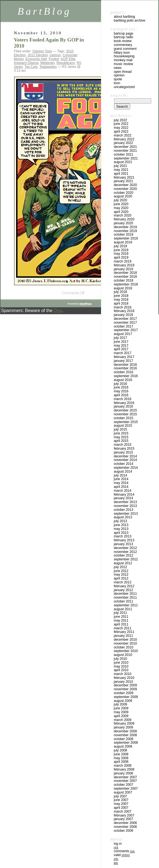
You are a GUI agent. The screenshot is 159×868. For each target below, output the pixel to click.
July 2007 (120, 796)
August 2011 (123, 609)
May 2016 (121, 391)
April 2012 (121, 578)
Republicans (65, 63)
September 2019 (126, 238)
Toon (48, 51)
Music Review (123, 64)
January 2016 (123, 406)
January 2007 (123, 819)
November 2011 (125, 597)
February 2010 (124, 678)
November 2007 (125, 781)
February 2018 (124, 311)
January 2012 (123, 590)
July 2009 (120, 704)
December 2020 (125, 185)
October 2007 (123, 785)
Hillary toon (122, 53)
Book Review (123, 41)
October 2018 (123, 280)
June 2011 (121, 617)
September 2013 (126, 514)
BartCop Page (123, 34)
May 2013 (121, 529)
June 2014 (121, 479)
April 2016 (121, 395)
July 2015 (120, 429)
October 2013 (123, 510)
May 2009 (121, 712)
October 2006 (123, 831)
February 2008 (124, 769)
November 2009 (125, 689)
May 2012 (121, 575)
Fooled (54, 59)
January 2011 (123, 636)
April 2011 (121, 624)
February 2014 (124, 494)
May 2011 (121, 620)
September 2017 (126, 330)
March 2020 (123, 215)
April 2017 (121, 349)
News (118, 68)
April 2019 (121, 257)
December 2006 (125, 823)
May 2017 (121, 346)
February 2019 (124, 265)
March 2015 (123, 445)
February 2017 (124, 357)
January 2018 (123, 315)
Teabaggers (48, 67)
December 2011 (125, 594)
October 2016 (123, 372)
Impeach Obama (26, 63)
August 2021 (123, 162)
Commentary (123, 45)
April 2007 (121, 808)
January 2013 (123, 544)
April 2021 (121, 174)
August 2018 (123, 288)
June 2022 (121, 124)
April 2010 (121, 670)
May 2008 (121, 758)
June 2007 (121, 800)
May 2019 (121, 254)
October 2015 (123, 418)
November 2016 (125, 368)
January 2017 (123, 361)
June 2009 (121, 708)
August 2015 (123, 426)
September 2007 (126, 789)
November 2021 (125, 151)
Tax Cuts (31, 67)
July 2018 (120, 292)
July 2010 (120, 659)
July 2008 (120, 750)
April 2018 (121, 303)
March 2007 (123, 812)
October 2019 (123, 235)
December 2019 (125, 227)
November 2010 (125, 643)
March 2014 (123, 491)
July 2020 (120, 200)
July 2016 (120, 384)
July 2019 (120, 246)
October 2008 (123, 739)
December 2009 (125, 685)
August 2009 (123, 701)
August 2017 (123, 334)
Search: (119, 95)
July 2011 (120, 613)
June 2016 (121, 387)
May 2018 (121, 300)
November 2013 (125, 506)
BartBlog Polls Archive (129, 20)
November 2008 (125, 735)
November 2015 (125, 414)
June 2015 (121, 433)
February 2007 (124, 815)
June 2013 (121, 525)
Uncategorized (124, 87)
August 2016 (123, 380)
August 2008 (123, 746)
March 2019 (123, 261)
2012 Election (38, 55)
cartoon (55, 55)
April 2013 (121, 533)
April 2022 (121, 132)
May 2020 (121, 208)
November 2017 (125, 323)
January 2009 (123, 727)
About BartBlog (124, 17)
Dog (58, 311)
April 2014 (121, 487)
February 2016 (124, 403)
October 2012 (123, 555)
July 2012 (120, 567)
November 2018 (125, 277)
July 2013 (120, 521)
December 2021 (125, 147)
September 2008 (126, 743)
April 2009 (121, 716)
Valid (122, 855)
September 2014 (126, 468)
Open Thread (123, 72)
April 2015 (121, 441)
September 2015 (126, 422)
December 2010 (125, 640)
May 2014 (121, 483)
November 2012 (125, 552)
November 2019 (125, 231)
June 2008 (121, 754)
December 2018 (125, 273)
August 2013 (123, 517)
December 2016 (125, 365)
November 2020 (125, 189)
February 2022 (124, 139)
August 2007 (123, 792)
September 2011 (126, 605)
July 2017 (120, 338)
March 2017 (123, 353)
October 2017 (123, 326)
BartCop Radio (123, 37)
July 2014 (120, 475)
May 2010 (121, 666)
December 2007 (125, 777)
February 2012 (124, 586)
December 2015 (125, 410)
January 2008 (123, 773)
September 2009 (126, 697)
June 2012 (121, 571)
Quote (118, 79)
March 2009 (123, 720)
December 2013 (125, 502)
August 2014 (123, 472)
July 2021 (120, 166)
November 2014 (125, 460)
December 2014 (125, 456)
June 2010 (121, 663)
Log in (118, 844)
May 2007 (121, 804)
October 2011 (123, 601)
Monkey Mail (123, 60)
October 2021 (123, 154)
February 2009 (124, 723)
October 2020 (123, 193)
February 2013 (124, 540)
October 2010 (123, 647)
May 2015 (121, 437)
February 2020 (124, 219)
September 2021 (126, 158)
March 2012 (123, 582)
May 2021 (121, 170)
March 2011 (123, 628)
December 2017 (125, 319)
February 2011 (124, 632)
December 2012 (125, 548)
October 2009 (123, 693)
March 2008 (123, 766)
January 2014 (123, 498)
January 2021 (123, 181)
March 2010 (123, 674)
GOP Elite (68, 59)
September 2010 (126, 651)
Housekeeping (124, 56)
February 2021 (124, 177)
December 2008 (125, 731)
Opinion (38, 51)
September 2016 (126, 376)
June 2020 (121, 204)
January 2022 (123, 143)
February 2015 (124, 449)
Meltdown (47, 63)
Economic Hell (36, 59)
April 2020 (121, 212)
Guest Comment (125, 49)
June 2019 (121, 250)
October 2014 (123, 464)
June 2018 (121, 296)
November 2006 (125, 827)
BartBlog (44, 11)
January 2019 (123, 269)
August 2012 (123, 563)
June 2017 (121, 342)
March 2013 (123, 536)
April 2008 (121, 762)
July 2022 (120, 120)
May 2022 (121, 128)
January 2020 (123, 223)
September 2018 (126, 284)
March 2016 (123, 399)
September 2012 (126, 559)
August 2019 (123, 242)
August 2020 (123, 196)
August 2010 (123, 655)
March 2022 (123, 135)
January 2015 (123, 452)
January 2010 (123, 682)
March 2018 (123, 307)
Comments (124, 851)
